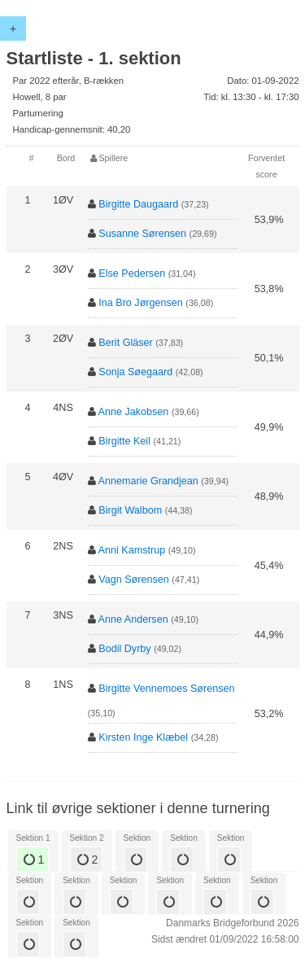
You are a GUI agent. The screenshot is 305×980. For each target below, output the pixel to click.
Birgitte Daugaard (138, 204)
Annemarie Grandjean (148, 481)
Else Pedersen (132, 273)
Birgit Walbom (130, 510)
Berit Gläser (126, 343)
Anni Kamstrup (132, 550)
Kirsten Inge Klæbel (143, 737)
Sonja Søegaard (135, 372)
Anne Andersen (133, 619)
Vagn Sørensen (134, 580)
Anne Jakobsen (134, 412)
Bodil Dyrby (124, 649)
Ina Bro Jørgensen (141, 303)
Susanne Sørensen (142, 234)
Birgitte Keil (124, 441)
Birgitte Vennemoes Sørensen (166, 689)
